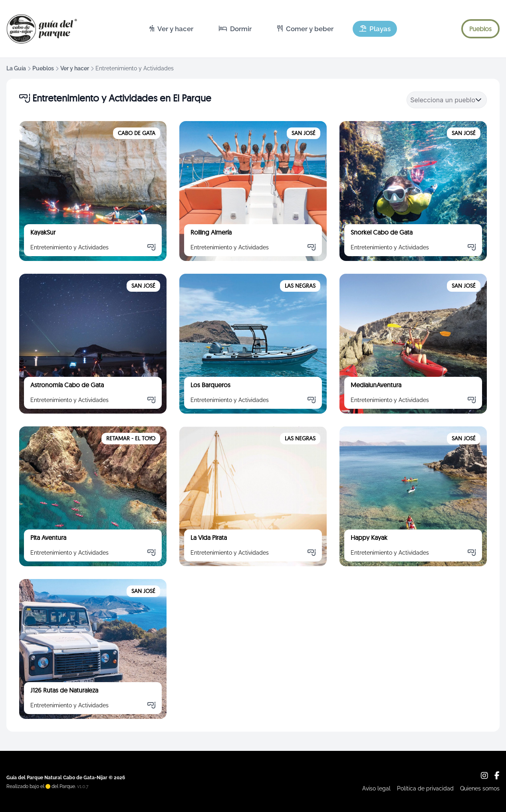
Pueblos (43, 68)
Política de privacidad (425, 788)
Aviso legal (376, 788)
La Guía (16, 68)
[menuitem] (171, 29)
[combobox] (443, 100)
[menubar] (270, 29)
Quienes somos (480, 788)
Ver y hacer (75, 68)
